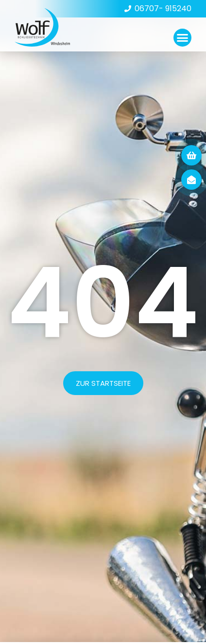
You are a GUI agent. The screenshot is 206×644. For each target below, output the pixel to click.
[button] (183, 38)
